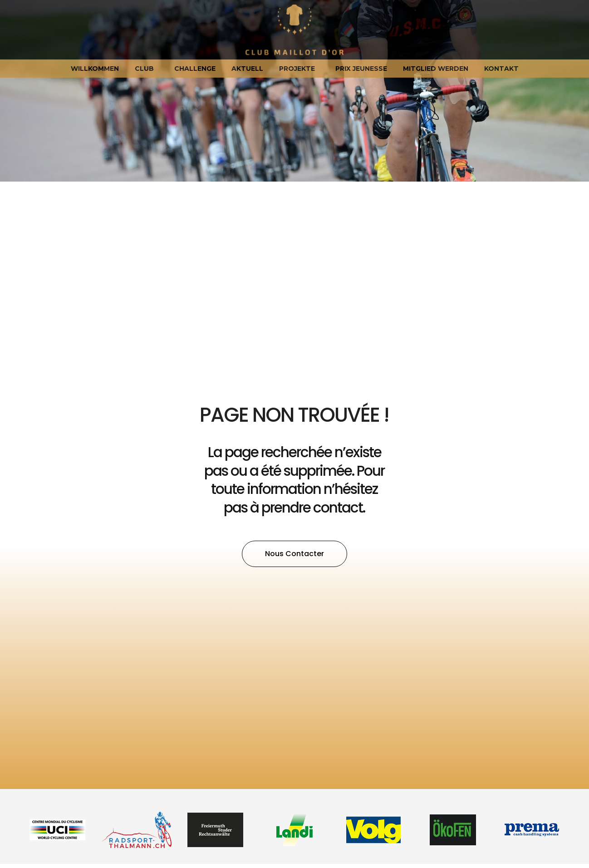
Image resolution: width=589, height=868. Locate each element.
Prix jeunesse (361, 69)
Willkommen (95, 69)
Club (147, 69)
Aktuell (247, 69)
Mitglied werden (436, 69)
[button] (294, 554)
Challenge (195, 69)
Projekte (299, 69)
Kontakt (501, 69)
